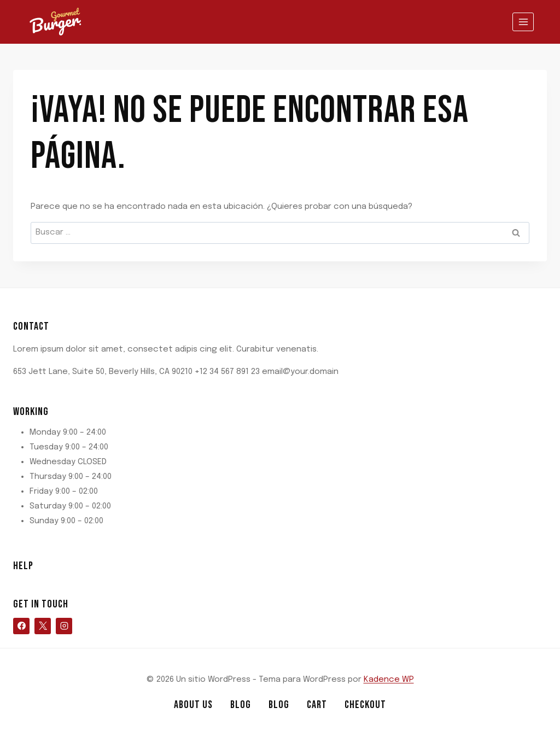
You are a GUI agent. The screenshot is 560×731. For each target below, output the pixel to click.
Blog (241, 705)
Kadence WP (389, 680)
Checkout (365, 705)
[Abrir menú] (523, 22)
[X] (43, 626)
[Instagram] (64, 626)
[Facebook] (21, 626)
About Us (193, 705)
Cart (317, 705)
